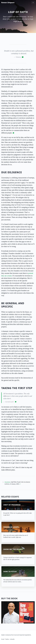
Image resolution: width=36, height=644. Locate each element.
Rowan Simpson (8, 3)
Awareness (7, 482)
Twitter (7, 639)
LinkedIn (12, 639)
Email (3, 639)
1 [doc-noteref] (21, 123)
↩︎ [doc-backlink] (20, 484)
